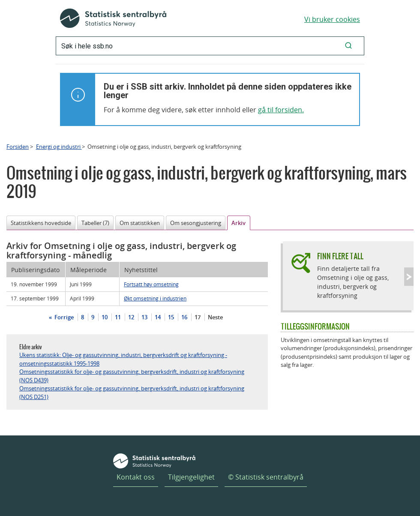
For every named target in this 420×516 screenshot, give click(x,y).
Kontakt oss (136, 477)
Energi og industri (59, 147)
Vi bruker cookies (332, 19)
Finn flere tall (340, 256)
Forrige (63, 317)
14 (158, 317)
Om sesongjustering (196, 223)
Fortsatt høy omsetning (151, 284)
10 (105, 317)
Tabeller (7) (95, 223)
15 (171, 317)
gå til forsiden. (281, 110)
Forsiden (18, 147)
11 (118, 317)
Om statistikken (140, 223)
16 (184, 317)
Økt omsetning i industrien (155, 298)
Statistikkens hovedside (41, 223)
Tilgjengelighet (191, 477)
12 (131, 317)
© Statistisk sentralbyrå (266, 477)
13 (144, 317)
